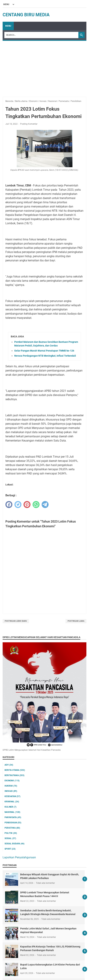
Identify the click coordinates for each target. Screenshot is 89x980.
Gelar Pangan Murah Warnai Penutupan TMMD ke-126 (44, 351)
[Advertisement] (44, 67)
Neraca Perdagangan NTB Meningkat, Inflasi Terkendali (45, 356)
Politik (11, 833)
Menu (8, 26)
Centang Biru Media (26, 15)
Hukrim (11, 786)
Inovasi (11, 791)
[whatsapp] (36, 505)
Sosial (10, 838)
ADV (9, 765)
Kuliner (10, 807)
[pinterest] (27, 505)
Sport (10, 849)
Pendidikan (13, 823)
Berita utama (15, 770)
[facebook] (9, 505)
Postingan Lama (76, 621)
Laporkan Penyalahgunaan (19, 857)
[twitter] (18, 505)
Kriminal (12, 802)
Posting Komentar (29, 124)
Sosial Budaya (14, 844)
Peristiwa (12, 828)
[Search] (41, 35)
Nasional (12, 812)
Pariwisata (13, 817)
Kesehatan (12, 796)
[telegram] (45, 505)
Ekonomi (12, 781)
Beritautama (14, 775)
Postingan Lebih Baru (16, 621)
